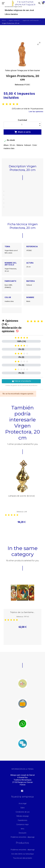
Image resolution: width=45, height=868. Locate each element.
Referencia (19, 85)
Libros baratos (11, 14)
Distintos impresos (13, 6)
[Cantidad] (22, 125)
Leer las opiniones (36, 112)
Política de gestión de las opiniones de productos (21, 385)
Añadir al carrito (23, 132)
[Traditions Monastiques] (24, 3)
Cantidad (22, 120)
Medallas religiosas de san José (19, 10)
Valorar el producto (21, 381)
